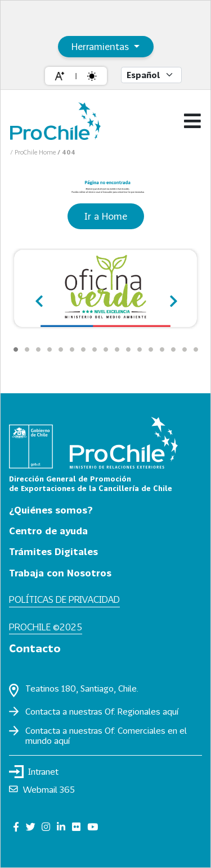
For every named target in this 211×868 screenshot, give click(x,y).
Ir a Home (106, 216)
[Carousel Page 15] (173, 349)
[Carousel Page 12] (140, 349)
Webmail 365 (42, 789)
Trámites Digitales (53, 551)
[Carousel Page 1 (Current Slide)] (16, 349)
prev (39, 297)
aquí (170, 711)
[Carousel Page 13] (151, 349)
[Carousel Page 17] (196, 349)
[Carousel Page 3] (38, 349)
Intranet (34, 771)
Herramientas (102, 46)
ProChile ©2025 (46, 627)
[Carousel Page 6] (72, 349)
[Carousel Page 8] (95, 349)
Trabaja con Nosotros (60, 573)
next (172, 297)
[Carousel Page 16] (185, 349)
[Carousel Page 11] (128, 349)
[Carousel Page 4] (50, 349)
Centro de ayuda (48, 531)
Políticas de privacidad (64, 599)
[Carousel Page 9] (106, 349)
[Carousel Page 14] (162, 349)
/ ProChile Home (34, 152)
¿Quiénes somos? (51, 510)
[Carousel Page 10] (117, 349)
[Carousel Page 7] (83, 349)
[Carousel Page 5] (61, 349)
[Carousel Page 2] (27, 349)
